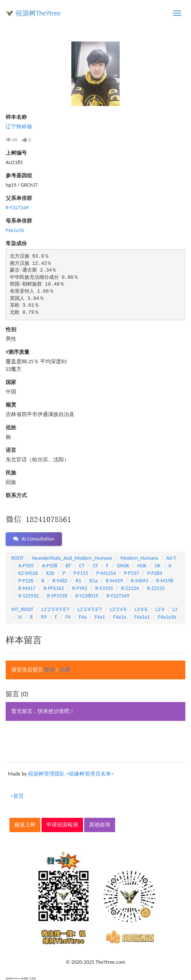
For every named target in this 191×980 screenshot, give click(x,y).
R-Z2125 (156, 588)
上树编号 (16, 153)
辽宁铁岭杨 (19, 127)
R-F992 (80, 588)
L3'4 (160, 609)
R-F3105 (104, 588)
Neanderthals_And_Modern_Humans (72, 558)
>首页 (17, 796)
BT (68, 566)
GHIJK (123, 566)
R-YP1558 (57, 596)
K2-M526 (28, 573)
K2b (50, 573)
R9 (44, 617)
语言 (11, 450)
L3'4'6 (141, 609)
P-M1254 (106, 573)
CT (82, 566)
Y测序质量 (18, 352)
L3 (175, 609)
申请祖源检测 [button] (62, 825)
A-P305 (26, 566)
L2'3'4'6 (119, 609)
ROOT (17, 558)
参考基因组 (19, 176)
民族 (11, 473)
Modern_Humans (139, 558)
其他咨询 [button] (100, 825)
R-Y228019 (87, 596)
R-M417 (27, 588)
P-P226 (26, 581)
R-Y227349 (17, 208)
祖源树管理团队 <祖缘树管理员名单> (71, 774)
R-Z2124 (130, 588)
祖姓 (11, 428)
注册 (65, 670)
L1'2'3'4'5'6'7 (55, 609)
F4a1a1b (15, 230)
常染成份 (16, 243)
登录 (49, 670)
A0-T (171, 558)
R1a (93, 581)
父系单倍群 (19, 198)
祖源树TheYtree (38, 13)
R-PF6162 (54, 588)
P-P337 (132, 573)
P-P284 (155, 573)
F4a (83, 617)
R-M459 (114, 581)
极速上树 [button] (25, 825)
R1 (78, 581)
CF (95, 566)
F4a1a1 (142, 617)
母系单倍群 (19, 221)
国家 (11, 382)
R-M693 (139, 581)
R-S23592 (29, 596)
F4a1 (100, 617)
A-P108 (50, 566)
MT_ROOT (22, 609)
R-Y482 (60, 581)
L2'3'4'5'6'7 (90, 609)
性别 (11, 329)
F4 (68, 617)
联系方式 (16, 495)
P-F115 (81, 573)
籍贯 (11, 405)
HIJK (142, 566)
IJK (158, 566)
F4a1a (120, 617)
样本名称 (16, 117)
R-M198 (165, 581)
